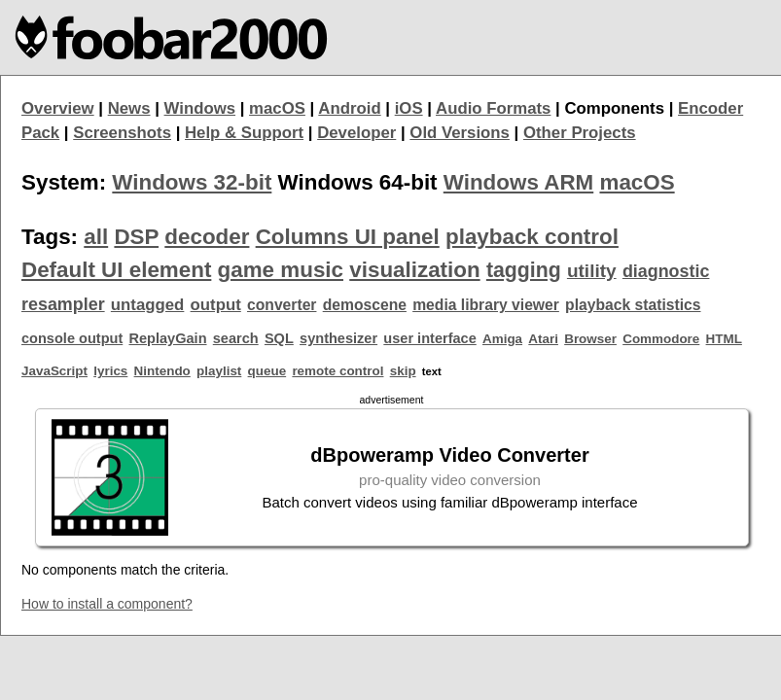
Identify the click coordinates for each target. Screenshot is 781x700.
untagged (148, 305)
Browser (590, 339)
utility (592, 271)
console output (72, 338)
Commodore (661, 339)
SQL (279, 338)
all (96, 237)
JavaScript (54, 371)
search (236, 338)
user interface (429, 338)
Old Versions (460, 133)
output (216, 305)
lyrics (110, 371)
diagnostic (666, 271)
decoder (207, 237)
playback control (532, 237)
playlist (219, 371)
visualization (414, 270)
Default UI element (116, 270)
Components (614, 108)
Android (349, 108)
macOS (277, 108)
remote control (337, 371)
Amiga (502, 339)
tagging (524, 270)
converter (282, 305)
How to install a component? (107, 604)
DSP (136, 237)
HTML (724, 339)
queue (267, 371)
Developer (356, 133)
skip (403, 371)
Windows (200, 108)
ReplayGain (167, 338)
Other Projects (580, 133)
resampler (63, 304)
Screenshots (122, 133)
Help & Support (244, 133)
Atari (543, 339)
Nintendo (162, 371)
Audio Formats (493, 108)
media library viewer (486, 305)
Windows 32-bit (192, 182)
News (129, 108)
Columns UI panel (348, 237)
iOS (409, 108)
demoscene (365, 305)
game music (281, 270)
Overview (58, 108)
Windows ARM (518, 182)
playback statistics (633, 305)
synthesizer (338, 338)
